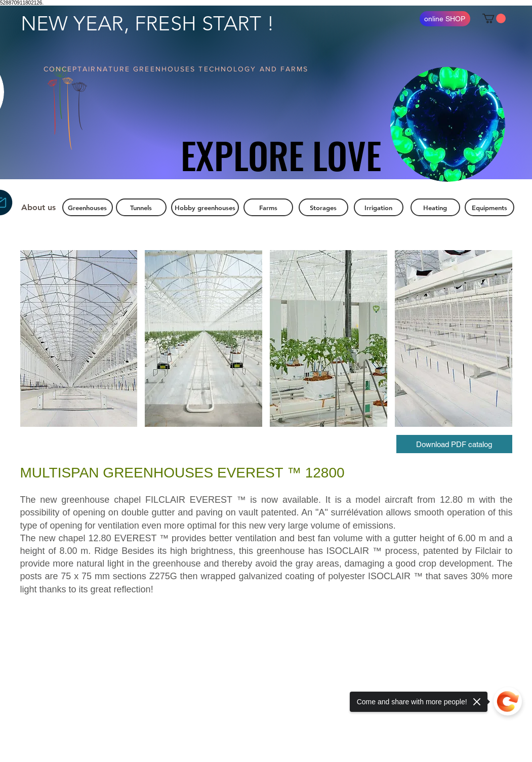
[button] (494, 18)
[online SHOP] (445, 19)
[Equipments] (489, 207)
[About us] (39, 207)
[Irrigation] (379, 207)
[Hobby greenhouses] (205, 207)
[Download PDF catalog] (454, 444)
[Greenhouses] (88, 207)
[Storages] (323, 207)
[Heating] (435, 207)
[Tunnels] (141, 207)
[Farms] (268, 207)
